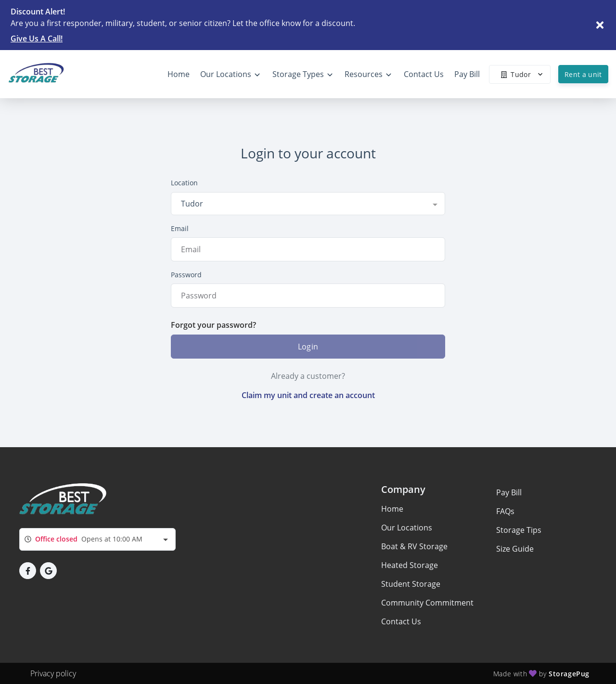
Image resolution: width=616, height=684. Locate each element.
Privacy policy (53, 673)
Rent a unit (583, 74)
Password (186, 275)
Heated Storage (410, 565)
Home (392, 509)
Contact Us (401, 621)
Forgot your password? (213, 325)
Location (184, 183)
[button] (28, 571)
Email (180, 228)
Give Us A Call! (37, 39)
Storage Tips (519, 530)
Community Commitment (427, 603)
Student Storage (411, 584)
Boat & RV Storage (414, 546)
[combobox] (308, 204)
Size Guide (515, 549)
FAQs (505, 511)
